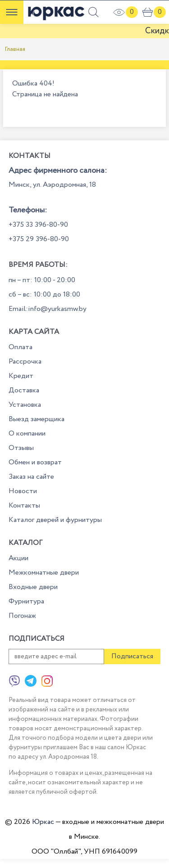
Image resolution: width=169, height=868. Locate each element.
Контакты (24, 506)
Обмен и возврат (35, 462)
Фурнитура (26, 601)
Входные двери (33, 587)
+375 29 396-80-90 (39, 239)
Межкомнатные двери (44, 573)
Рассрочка (25, 362)
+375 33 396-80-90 (38, 225)
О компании (27, 434)
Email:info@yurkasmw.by (48, 309)
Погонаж (22, 616)
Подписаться (132, 656)
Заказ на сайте (31, 477)
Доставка (24, 390)
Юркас (43, 822)
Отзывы (21, 448)
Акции (18, 558)
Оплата (21, 347)
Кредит (21, 376)
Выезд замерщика (37, 419)
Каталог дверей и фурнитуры (55, 520)
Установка (25, 405)
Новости (23, 491)
